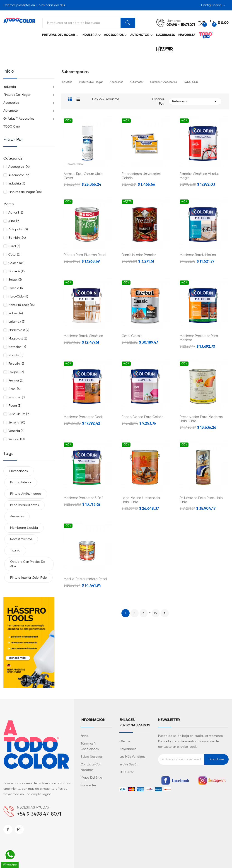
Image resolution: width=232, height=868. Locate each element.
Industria (10, 87)
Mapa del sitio (91, 778)
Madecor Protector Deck (83, 417)
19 (156, 613)
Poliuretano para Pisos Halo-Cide (202, 500)
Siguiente (165, 613)
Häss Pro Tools (22, 305)
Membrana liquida (24, 528)
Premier (16, 381)
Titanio (15, 551)
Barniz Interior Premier (139, 255)
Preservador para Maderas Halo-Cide (201, 419)
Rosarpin (17, 397)
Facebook (8, 829)
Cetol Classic (132, 336)
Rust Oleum (19, 414)
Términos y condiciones (90, 746)
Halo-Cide (18, 297)
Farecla (16, 288)
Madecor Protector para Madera (199, 338)
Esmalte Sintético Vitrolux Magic (200, 176)
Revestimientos (21, 539)
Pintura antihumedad (26, 494)
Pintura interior (21, 482)
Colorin (16, 263)
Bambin (17, 238)
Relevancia (195, 101)
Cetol (14, 255)
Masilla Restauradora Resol (85, 579)
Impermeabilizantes (24, 505)
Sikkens (17, 423)
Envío (84, 736)
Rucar (15, 406)
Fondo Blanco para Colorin (143, 417)
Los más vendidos (132, 757)
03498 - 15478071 (181, 25)
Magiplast (18, 339)
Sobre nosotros (92, 757)
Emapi (15, 280)
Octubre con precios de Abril (28, 564)
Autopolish (18, 229)
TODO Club (12, 127)
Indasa (16, 313)
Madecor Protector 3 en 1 (83, 498)
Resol (14, 389)
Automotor (11, 111)
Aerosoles (17, 516)
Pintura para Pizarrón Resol (85, 255)
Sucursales (88, 785)
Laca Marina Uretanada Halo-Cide (141, 500)
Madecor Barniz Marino (198, 255)
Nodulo (16, 355)
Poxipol (16, 372)
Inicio (9, 71)
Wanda (17, 439)
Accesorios (11, 103)
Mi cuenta (127, 772)
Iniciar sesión (129, 765)
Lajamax (17, 322)
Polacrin (16, 364)
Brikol (14, 246)
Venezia (16, 431)
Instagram (19, 829)
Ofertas (125, 741)
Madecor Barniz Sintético (83, 336)
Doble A (17, 271)
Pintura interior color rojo (28, 578)
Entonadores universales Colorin (141, 176)
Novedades (128, 749)
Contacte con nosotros (91, 767)
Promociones (18, 471)
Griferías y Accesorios (19, 119)
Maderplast (19, 330)
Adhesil (16, 213)
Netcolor (17, 347)
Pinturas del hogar (17, 95)
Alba (14, 221)
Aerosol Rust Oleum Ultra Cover (83, 176)
